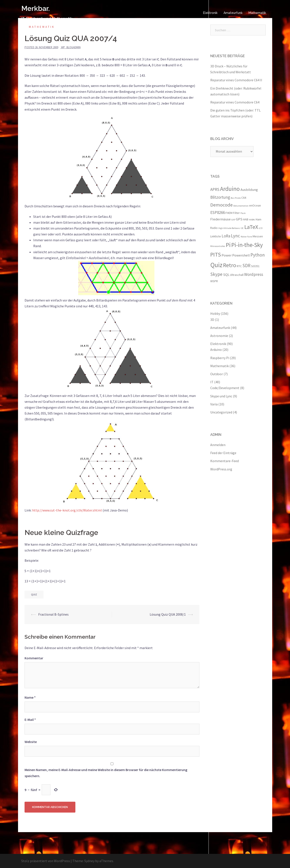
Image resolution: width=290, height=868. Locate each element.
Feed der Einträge (223, 453)
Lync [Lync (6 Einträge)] (235, 236)
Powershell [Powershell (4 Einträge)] (241, 255)
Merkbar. (36, 8)
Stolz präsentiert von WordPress (46, 861)
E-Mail (30, 720)
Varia (214, 404)
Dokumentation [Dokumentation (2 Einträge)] (241, 206)
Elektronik (210, 13)
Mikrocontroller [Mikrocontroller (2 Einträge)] (218, 246)
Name (30, 697)
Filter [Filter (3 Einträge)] (236, 213)
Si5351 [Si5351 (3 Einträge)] (255, 266)
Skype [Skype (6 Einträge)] (216, 274)
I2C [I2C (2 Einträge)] (242, 228)
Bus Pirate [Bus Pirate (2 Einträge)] (236, 198)
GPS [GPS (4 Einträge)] (239, 219)
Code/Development (225, 388)
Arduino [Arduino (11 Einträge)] (230, 189)
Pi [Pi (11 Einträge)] (228, 245)
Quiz (34, 594)
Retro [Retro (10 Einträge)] (230, 265)
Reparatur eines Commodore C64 (235, 102)
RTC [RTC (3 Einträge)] (239, 266)
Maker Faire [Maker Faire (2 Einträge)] (246, 237)
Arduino (216, 350)
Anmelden (218, 445)
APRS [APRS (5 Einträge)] (215, 189)
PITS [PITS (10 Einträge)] (216, 254)
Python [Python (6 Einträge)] (258, 255)
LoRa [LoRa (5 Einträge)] (226, 236)
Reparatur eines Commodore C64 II (236, 80)
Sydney (89, 861)
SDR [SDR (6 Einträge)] (246, 266)
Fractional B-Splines (53, 614)
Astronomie (219, 336)
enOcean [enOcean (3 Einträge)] (255, 205)
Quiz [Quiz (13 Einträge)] (216, 265)
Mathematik (257, 13)
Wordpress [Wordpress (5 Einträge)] (254, 274)
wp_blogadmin (71, 47)
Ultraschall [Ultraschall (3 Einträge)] (237, 275)
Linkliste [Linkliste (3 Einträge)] (216, 236)
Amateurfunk (233, 13)
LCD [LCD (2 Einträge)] (261, 228)
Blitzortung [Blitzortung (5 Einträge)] (220, 197)
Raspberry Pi (220, 358)
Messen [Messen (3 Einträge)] (258, 236)
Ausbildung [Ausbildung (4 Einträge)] (249, 190)
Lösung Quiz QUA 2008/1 (168, 614)
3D (212, 320)
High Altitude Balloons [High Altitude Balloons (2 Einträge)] (229, 228)
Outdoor (217, 374)
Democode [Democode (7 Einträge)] (221, 205)
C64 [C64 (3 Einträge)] (244, 198)
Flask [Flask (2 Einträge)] (243, 213)
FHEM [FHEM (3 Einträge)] (229, 213)
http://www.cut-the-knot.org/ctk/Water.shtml (67, 510)
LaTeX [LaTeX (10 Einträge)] (251, 227)
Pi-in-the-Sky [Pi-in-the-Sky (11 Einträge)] (247, 245)
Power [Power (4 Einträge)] (227, 255)
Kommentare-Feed (225, 461)
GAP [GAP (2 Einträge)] (233, 220)
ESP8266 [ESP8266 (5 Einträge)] (218, 212)
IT (212, 382)
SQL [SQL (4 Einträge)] (226, 275)
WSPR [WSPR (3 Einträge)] (214, 281)
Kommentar (34, 658)
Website (31, 742)
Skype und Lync (221, 396)
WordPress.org (221, 469)
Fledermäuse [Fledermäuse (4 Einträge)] (220, 219)
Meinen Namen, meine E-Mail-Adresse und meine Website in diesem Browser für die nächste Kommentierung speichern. (106, 773)
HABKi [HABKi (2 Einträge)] (252, 220)
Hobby (215, 313)
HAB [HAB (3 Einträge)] (246, 219)
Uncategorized (221, 412)
